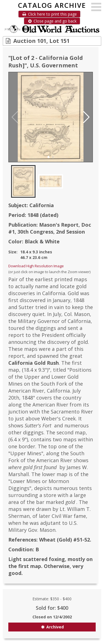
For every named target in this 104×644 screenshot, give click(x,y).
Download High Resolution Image (36, 266)
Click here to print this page (49, 14)
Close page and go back (52, 21)
